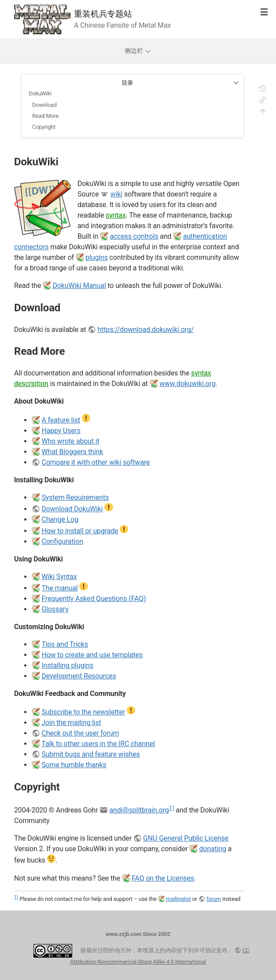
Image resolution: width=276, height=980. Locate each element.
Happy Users (61, 431)
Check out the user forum (80, 733)
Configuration (62, 541)
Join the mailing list (71, 723)
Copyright (44, 127)
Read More (45, 116)
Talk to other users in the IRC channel (98, 744)
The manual (59, 588)
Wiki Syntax (59, 577)
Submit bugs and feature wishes (90, 754)
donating (212, 849)
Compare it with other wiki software (96, 462)
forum (214, 899)
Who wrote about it (70, 441)
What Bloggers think (72, 452)
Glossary (55, 609)
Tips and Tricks (64, 644)
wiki (116, 194)
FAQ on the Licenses (163, 878)
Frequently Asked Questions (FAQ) (94, 599)
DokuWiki (40, 93)
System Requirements (75, 497)
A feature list (61, 420)
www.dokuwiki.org (187, 384)
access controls (134, 236)
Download (44, 105)
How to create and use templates (92, 655)
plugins (97, 257)
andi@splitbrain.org (139, 810)
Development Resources (79, 676)
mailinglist (178, 899)
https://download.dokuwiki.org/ (146, 330)
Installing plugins (67, 665)
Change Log (60, 519)
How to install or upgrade (80, 531)
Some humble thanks (74, 765)
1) (172, 808)
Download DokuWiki (72, 509)
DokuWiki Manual (79, 286)
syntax (116, 215)
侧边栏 (138, 51)
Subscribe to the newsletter (83, 712)
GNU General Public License (186, 838)
